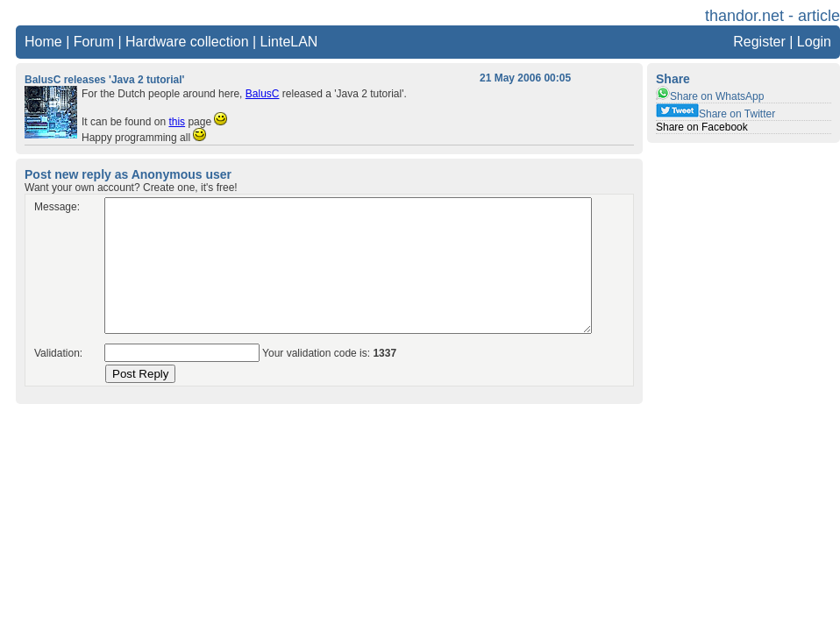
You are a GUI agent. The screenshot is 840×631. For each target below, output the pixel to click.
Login (814, 42)
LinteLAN (289, 42)
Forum (94, 42)
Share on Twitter (715, 114)
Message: (57, 207)
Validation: (58, 353)
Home (43, 42)
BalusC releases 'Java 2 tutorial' (104, 80)
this (177, 122)
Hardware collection (187, 42)
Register (759, 42)
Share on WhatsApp (710, 96)
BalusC (263, 94)
